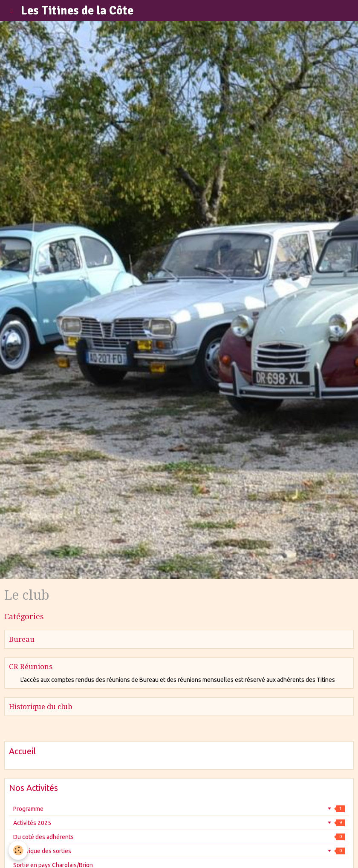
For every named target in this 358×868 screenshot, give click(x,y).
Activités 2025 (179, 823)
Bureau (22, 639)
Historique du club (41, 707)
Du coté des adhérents (179, 837)
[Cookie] (18, 850)
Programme (179, 809)
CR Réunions (31, 667)
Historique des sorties (179, 851)
